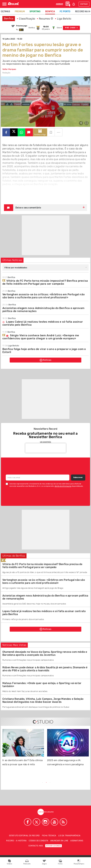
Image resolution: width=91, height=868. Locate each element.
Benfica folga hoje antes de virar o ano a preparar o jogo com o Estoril (44, 351)
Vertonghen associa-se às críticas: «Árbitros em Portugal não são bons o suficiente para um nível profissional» (44, 296)
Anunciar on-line (59, 841)
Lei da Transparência (69, 836)
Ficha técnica (49, 836)
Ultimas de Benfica (14, 556)
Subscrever (78, 478)
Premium (20, 12)
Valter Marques (9, 69)
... (59, 131)
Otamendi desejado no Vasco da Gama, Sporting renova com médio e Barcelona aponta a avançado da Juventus (45, 653)
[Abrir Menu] (4, 4)
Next (75, 783)
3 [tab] (50, 783)
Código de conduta (38, 841)
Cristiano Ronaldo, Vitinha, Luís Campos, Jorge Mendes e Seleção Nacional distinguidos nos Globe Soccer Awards (43, 700)
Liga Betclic (64, 19)
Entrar (84, 4)
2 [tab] (46, 783)
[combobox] (45, 268)
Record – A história (16, 841)
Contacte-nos (36, 846)
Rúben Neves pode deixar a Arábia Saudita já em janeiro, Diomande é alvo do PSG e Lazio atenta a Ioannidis (45, 669)
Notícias (46, 360)
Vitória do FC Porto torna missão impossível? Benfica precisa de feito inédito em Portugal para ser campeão (45, 282)
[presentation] (46, 448)
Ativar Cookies (54, 846)
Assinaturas (77, 841)
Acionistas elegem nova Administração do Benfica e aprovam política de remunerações (43, 310)
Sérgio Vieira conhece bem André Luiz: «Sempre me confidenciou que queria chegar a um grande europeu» (41, 337)
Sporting (35, 12)
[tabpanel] (23, 749)
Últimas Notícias (12, 260)
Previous (16, 783)
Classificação (27, 19)
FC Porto (65, 12)
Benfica (50, 12)
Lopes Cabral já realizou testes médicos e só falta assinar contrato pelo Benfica (43, 323)
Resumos (46, 19)
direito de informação (63, 486)
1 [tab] (43, 783)
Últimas (5, 12)
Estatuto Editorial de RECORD (24, 836)
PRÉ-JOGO (71, 28)
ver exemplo (45, 442)
